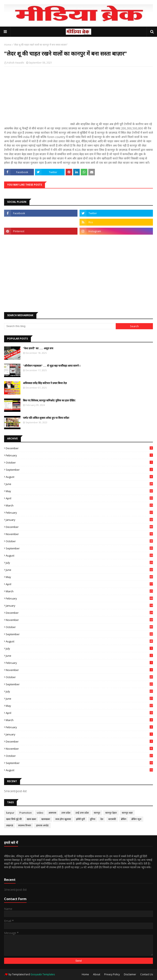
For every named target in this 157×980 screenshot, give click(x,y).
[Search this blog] (60, 326)
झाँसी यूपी (80, 819)
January (79, 520)
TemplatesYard (21, 974)
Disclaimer (130, 974)
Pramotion (26, 813)
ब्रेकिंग (124, 819)
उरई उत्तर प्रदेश (82, 813)
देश (102, 819)
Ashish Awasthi (16, 63)
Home (8, 45)
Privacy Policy (112, 974)
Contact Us (147, 974)
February (79, 455)
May (79, 491)
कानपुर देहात (111, 813)
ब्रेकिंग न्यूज (136, 819)
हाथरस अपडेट (42, 825)
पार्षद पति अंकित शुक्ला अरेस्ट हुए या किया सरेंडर (46, 418)
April (79, 498)
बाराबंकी (112, 819)
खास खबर (31, 819)
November (79, 534)
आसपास (52, 813)
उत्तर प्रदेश (66, 813)
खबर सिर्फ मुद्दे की (14, 819)
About (97, 974)
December (79, 448)
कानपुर (97, 813)
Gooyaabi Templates (43, 974)
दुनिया (93, 819)
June (79, 484)
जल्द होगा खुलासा (63, 819)
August (79, 477)
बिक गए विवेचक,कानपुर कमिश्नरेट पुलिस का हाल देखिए (49, 400)
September (79, 470)
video (40, 813)
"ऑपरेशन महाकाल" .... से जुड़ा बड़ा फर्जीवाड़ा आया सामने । (52, 366)
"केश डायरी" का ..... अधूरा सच (38, 348)
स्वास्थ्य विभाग (25, 825)
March (79, 505)
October (79, 463)
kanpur (10, 813)
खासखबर (46, 819)
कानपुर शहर (127, 813)
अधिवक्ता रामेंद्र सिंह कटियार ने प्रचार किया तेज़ (45, 383)
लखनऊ (10, 825)
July (79, 563)
